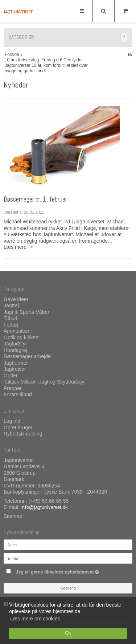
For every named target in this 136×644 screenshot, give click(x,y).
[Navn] (68, 544)
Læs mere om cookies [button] (35, 619)
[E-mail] (68, 558)
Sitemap (13, 516)
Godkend (68, 588)
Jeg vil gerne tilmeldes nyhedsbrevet (64, 570)
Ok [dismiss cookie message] (68, 633)
